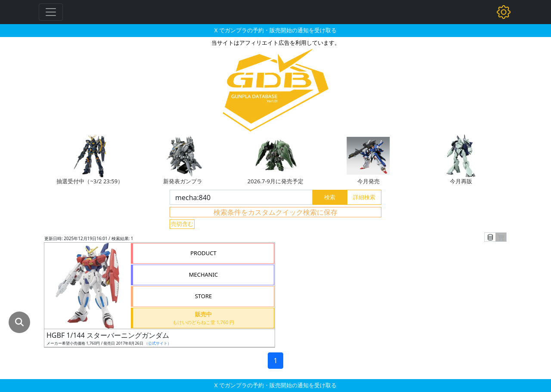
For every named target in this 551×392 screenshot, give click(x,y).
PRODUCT (203, 253)
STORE (204, 296)
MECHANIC (204, 275)
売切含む (182, 224)
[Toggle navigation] (51, 12)
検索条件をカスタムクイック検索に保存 (275, 212)
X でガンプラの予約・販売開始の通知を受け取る (275, 30)
